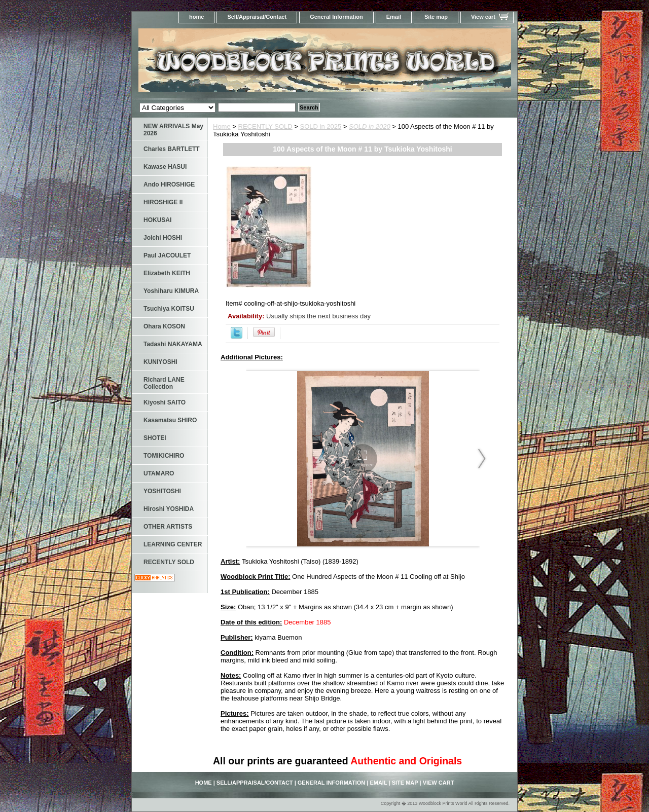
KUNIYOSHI (160, 362)
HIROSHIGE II (163, 202)
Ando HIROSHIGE (169, 184)
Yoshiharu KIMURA (171, 291)
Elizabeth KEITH (167, 273)
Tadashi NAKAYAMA (173, 344)
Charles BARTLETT (172, 149)
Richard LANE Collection (164, 383)
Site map (436, 17)
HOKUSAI (157, 220)
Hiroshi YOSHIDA (169, 509)
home (196, 17)
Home (222, 126)
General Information (336, 17)
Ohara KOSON (164, 326)
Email (394, 17)
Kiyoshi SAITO (165, 402)
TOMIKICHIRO (164, 456)
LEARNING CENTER (173, 544)
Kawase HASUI (165, 167)
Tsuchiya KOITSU (169, 309)
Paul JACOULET (167, 255)
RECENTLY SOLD (265, 126)
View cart (483, 17)
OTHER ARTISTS (168, 527)
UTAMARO (159, 473)
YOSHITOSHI (162, 491)
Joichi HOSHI (163, 238)
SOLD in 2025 (321, 126)
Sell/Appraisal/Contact (257, 17)
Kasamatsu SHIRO (170, 420)
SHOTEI (155, 438)
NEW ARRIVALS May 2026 (173, 130)
